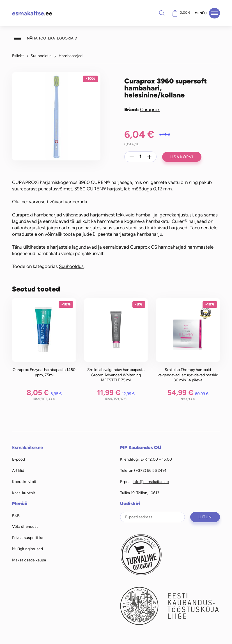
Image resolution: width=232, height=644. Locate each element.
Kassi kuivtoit (24, 493)
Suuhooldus (41, 56)
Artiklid (18, 470)
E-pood (19, 459)
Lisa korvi (182, 157)
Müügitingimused (27, 549)
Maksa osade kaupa (29, 560)
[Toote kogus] (141, 157)
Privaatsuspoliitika (28, 538)
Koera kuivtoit (24, 482)
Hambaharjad (71, 56)
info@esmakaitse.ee (151, 482)
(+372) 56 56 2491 (150, 470)
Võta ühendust (25, 526)
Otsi (162, 13)
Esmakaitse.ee (27, 447)
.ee (32, 13)
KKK (16, 515)
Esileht (18, 56)
